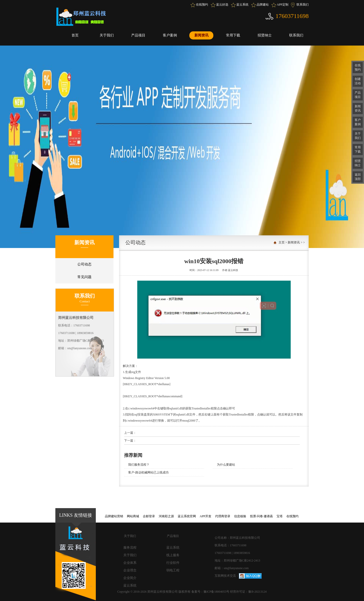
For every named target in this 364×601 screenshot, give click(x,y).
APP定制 (283, 5)
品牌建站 (263, 5)
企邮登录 (149, 516)
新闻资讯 (201, 35)
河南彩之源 (166, 516)
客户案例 (170, 35)
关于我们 (107, 35)
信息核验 (240, 516)
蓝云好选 (222, 5)
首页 (75, 35)
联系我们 (303, 5)
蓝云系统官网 (187, 516)
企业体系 (130, 563)
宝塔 (280, 516)
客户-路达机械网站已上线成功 (148, 472)
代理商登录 (223, 516)
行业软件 (173, 563)
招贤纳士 (265, 35)
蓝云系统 (242, 5)
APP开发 (206, 516)
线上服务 (173, 555)
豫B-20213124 (257, 592)
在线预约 (202, 5)
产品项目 (138, 35)
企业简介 (130, 578)
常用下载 (233, 35)
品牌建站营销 (114, 516)
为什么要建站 (226, 465)
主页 (282, 242)
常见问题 (84, 277)
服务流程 (130, 547)
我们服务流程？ (139, 465)
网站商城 (133, 516)
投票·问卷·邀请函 (261, 516)
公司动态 (84, 264)
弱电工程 (173, 570)
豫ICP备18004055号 (217, 592)
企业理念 (130, 570)
